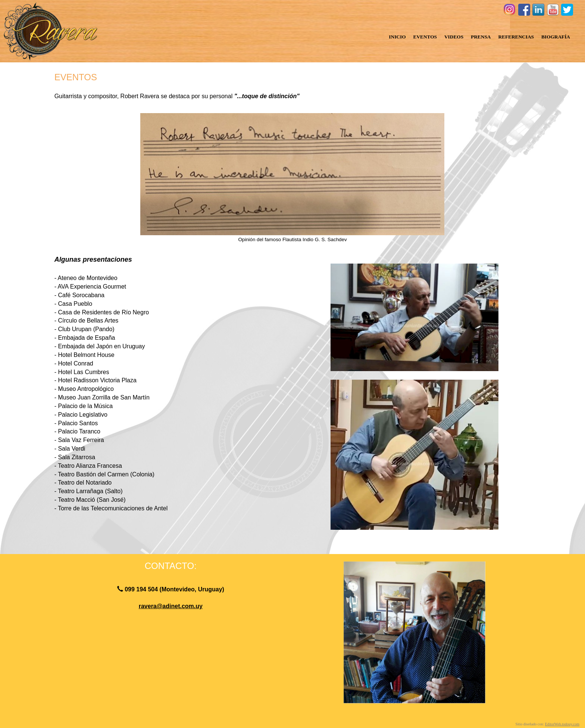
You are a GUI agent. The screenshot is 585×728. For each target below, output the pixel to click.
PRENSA (481, 37)
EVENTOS (425, 37)
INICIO (397, 37)
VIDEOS (454, 37)
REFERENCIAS (516, 37)
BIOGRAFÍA (556, 37)
